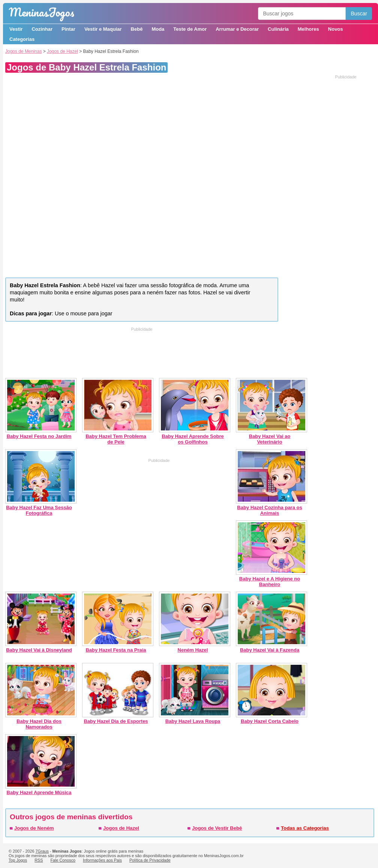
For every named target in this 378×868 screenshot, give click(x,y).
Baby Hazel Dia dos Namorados (39, 724)
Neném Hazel (193, 650)
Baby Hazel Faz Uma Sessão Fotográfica (39, 510)
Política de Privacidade (150, 860)
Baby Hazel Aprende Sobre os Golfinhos (193, 439)
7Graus (42, 851)
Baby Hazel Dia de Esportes (116, 721)
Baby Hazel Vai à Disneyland (39, 650)
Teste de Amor (190, 29)
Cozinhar (42, 29)
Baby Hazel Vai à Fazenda (270, 650)
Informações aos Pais (102, 860)
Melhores (308, 29)
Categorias (22, 39)
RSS (39, 860)
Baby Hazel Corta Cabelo (270, 721)
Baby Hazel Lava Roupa (193, 721)
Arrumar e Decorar (237, 29)
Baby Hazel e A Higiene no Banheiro (270, 582)
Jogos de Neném (34, 828)
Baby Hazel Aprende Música (39, 792)
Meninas (41, 12)
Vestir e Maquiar (103, 29)
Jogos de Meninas (23, 51)
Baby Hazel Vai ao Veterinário (270, 439)
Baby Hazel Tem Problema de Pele (116, 439)
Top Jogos (18, 860)
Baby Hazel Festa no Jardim (39, 436)
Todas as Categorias (305, 828)
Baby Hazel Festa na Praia (116, 650)
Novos (336, 29)
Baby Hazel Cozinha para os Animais (269, 510)
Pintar (68, 29)
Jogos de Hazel (62, 51)
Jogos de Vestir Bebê (217, 828)
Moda (158, 29)
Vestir (16, 29)
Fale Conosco (63, 860)
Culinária (278, 29)
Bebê (137, 29)
